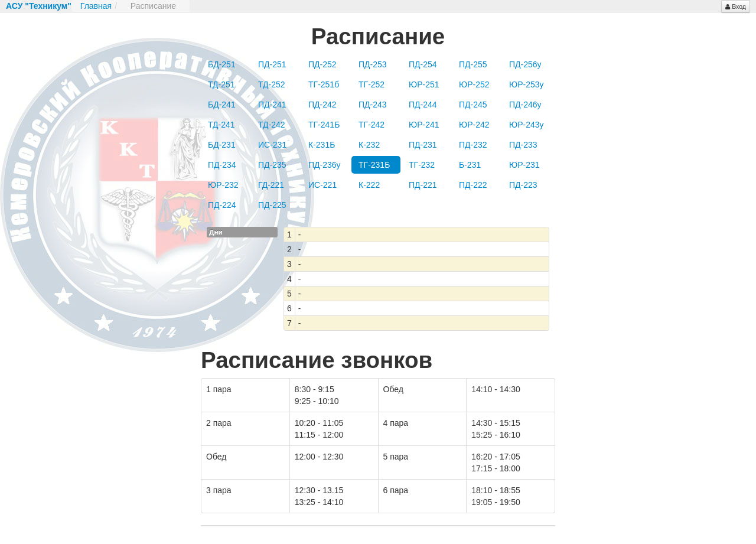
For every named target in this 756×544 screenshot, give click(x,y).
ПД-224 (222, 205)
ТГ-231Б (374, 165)
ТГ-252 (372, 84)
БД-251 (222, 64)
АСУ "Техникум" (39, 6)
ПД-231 (423, 145)
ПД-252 (322, 64)
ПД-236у (325, 165)
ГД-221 (271, 185)
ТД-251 (221, 84)
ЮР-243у (527, 125)
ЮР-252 (474, 84)
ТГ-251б (324, 84)
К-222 (369, 185)
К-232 (369, 145)
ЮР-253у (527, 84)
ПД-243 (373, 105)
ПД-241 (272, 105)
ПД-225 (272, 205)
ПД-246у (525, 105)
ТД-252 (272, 84)
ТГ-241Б (324, 125)
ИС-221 (322, 185)
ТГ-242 (372, 125)
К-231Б (322, 145)
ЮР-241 (424, 125)
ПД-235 (272, 165)
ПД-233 (523, 145)
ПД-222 (473, 185)
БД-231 (222, 145)
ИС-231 (272, 145)
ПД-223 (523, 185)
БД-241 (222, 105)
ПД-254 (423, 64)
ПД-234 (222, 165)
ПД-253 (373, 64)
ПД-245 (473, 105)
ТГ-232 (422, 165)
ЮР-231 (524, 165)
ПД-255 (473, 64)
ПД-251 (272, 64)
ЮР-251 (424, 84)
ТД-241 (221, 125)
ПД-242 (322, 105)
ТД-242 (272, 125)
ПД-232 (473, 145)
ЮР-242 (474, 125)
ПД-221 (423, 185)
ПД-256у (525, 64)
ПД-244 (423, 105)
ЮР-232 (223, 185)
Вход (736, 6)
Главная (96, 6)
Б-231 (470, 165)
